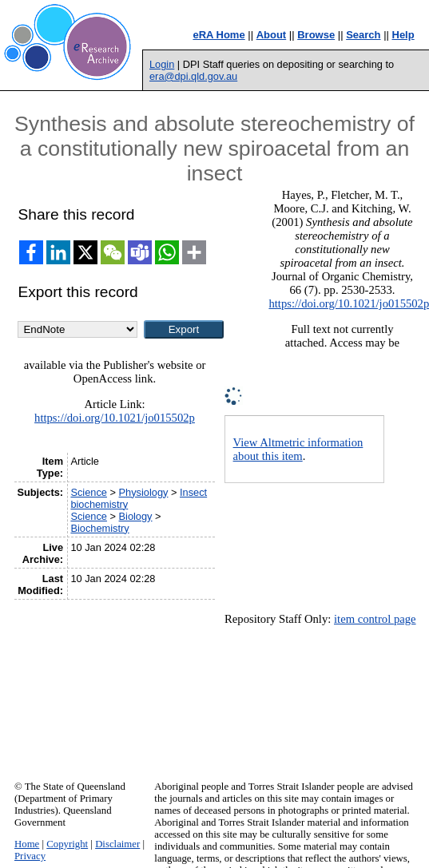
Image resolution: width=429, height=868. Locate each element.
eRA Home (218, 35)
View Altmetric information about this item (298, 449)
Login (162, 64)
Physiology (144, 492)
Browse (316, 35)
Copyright (67, 844)
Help (403, 35)
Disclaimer (117, 844)
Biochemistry (99, 528)
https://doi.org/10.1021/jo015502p (115, 418)
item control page (375, 619)
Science (89, 492)
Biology (136, 516)
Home (27, 844)
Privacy (30, 856)
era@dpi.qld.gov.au (193, 76)
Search (363, 35)
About (272, 35)
